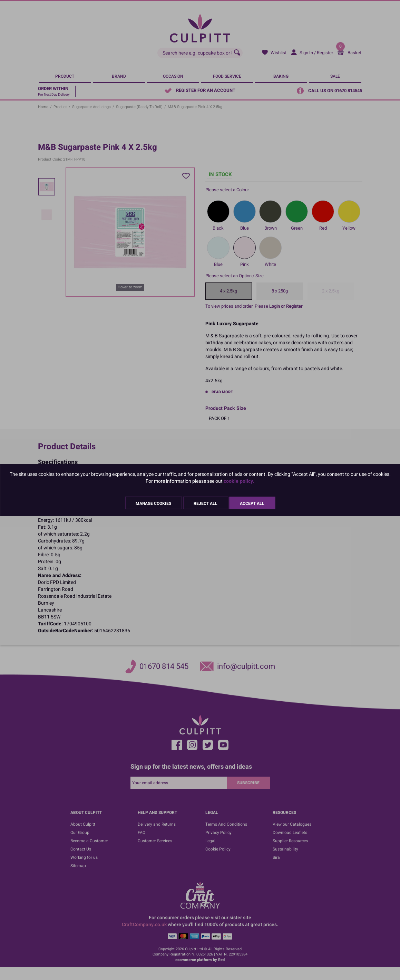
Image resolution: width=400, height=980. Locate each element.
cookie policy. (239, 481)
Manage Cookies (153, 503)
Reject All (206, 503)
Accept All (252, 503)
